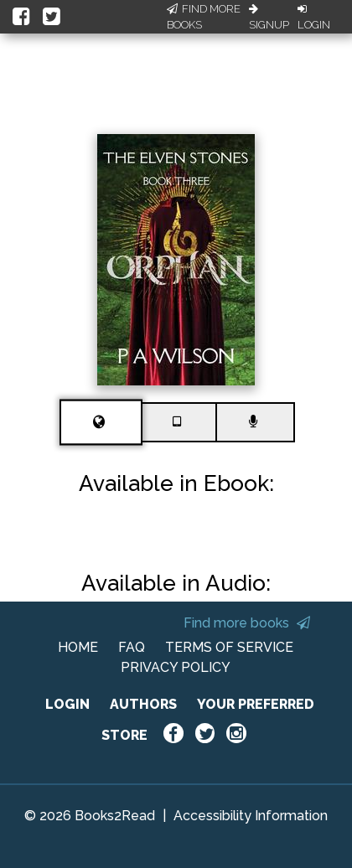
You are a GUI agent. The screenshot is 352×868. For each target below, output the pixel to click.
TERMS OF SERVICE (229, 647)
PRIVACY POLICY (176, 667)
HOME (78, 647)
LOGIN (67, 704)
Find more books (247, 623)
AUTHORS (143, 704)
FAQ (132, 647)
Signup (269, 18)
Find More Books (204, 17)
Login (314, 18)
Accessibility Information (251, 816)
